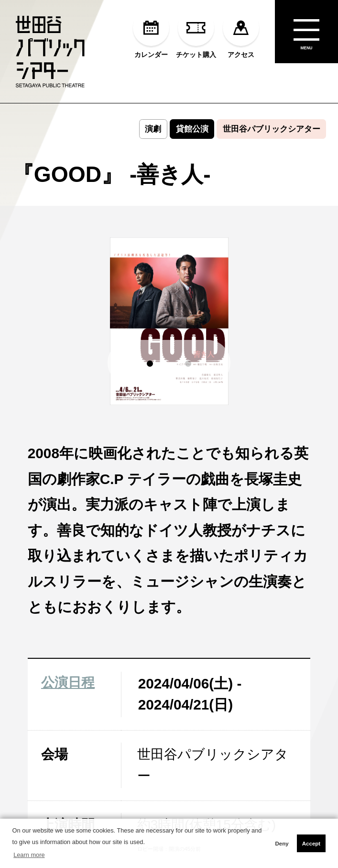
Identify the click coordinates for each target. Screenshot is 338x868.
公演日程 (68, 682)
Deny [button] (282, 844)
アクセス (241, 34)
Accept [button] (311, 844)
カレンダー (151, 34)
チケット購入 (196, 34)
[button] (150, 364)
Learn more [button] (29, 855)
